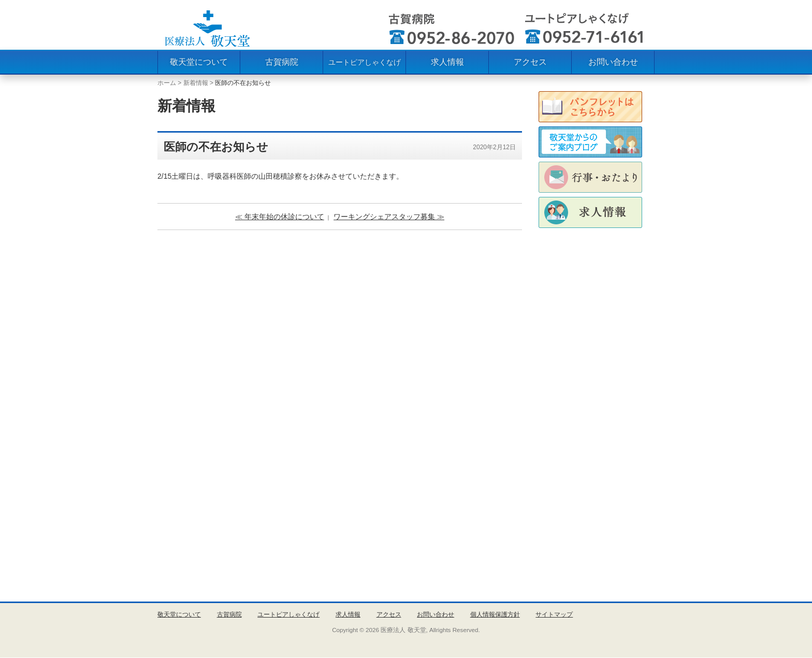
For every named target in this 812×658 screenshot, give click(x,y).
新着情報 (196, 83)
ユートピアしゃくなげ (365, 62)
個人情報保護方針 (495, 614)
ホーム (167, 83)
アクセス (530, 62)
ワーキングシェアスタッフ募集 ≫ (389, 217)
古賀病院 (282, 62)
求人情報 (447, 62)
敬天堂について (199, 62)
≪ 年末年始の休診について (280, 217)
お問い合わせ (613, 62)
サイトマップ (554, 614)
